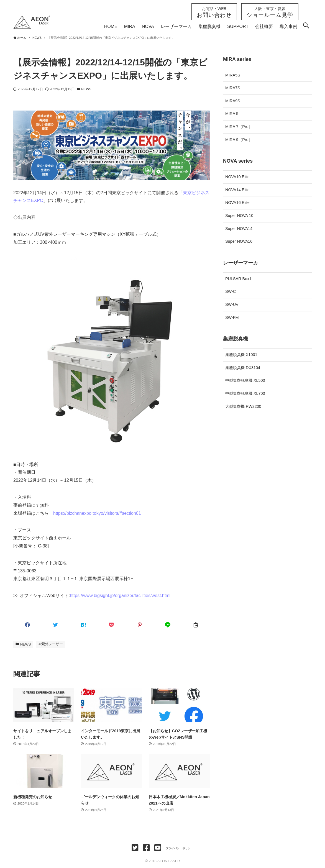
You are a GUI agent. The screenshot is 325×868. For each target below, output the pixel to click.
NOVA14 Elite (237, 190)
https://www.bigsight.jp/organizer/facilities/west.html (120, 596)
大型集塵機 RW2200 (243, 406)
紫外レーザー (52, 644)
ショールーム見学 (270, 12)
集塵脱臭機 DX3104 (243, 368)
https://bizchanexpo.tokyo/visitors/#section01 (97, 513)
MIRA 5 (232, 114)
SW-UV (232, 304)
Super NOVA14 (239, 229)
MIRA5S (233, 75)
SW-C (231, 291)
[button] (27, 625)
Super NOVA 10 (239, 216)
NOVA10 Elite (237, 177)
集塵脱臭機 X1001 (241, 355)
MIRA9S (233, 101)
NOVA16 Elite (237, 203)
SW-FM (232, 318)
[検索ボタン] (306, 14)
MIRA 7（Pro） (239, 127)
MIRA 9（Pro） (239, 140)
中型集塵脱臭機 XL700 (245, 393)
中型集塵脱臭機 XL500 (245, 380)
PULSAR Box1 (238, 279)
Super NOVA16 (239, 241)
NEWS (86, 89)
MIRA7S (233, 88)
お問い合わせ (214, 12)
